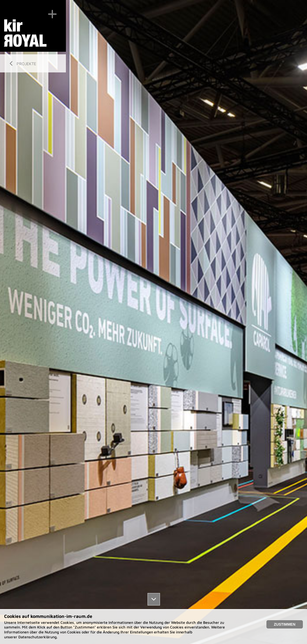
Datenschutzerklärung (37, 637)
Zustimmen (285, 624)
